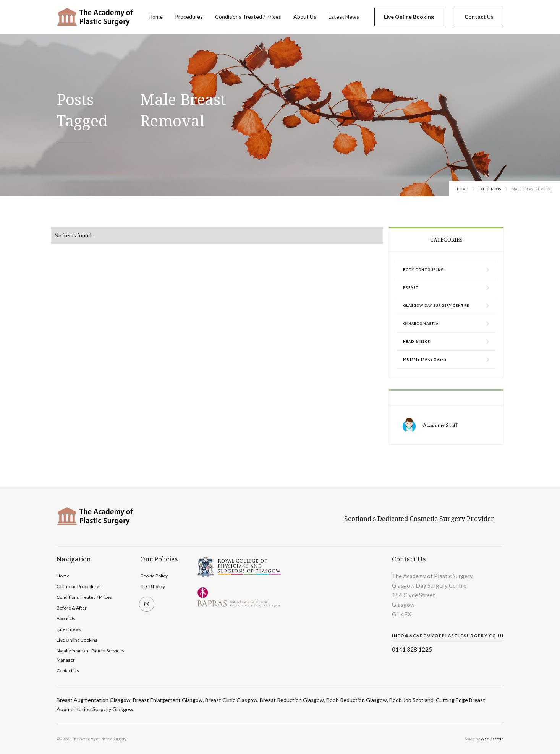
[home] (95, 17)
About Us (305, 17)
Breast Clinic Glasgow (231, 700)
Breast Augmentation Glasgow (94, 700)
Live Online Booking (409, 17)
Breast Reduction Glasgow (292, 700)
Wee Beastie (492, 739)
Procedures (189, 17)
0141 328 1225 (412, 649)
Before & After (72, 608)
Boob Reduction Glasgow (357, 700)
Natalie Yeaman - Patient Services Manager (90, 655)
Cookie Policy (154, 576)
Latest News (344, 17)
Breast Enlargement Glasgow (168, 700)
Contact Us (479, 17)
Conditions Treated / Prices (248, 17)
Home (156, 17)
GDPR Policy (153, 586)
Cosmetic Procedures (79, 586)
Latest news (69, 629)
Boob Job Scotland (411, 700)
